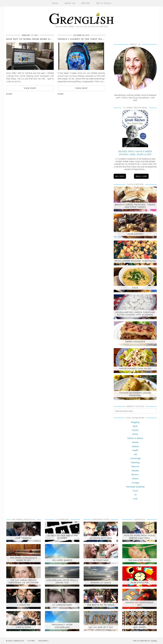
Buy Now (120, 176)
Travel (135, 491)
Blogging (135, 422)
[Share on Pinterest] (18, 94)
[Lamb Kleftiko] (135, 226)
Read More (141, 176)
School (135, 478)
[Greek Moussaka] (135, 334)
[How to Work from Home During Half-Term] (140, 532)
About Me (70, 3)
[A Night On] (23, 599)
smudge (135, 483)
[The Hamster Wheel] (140, 554)
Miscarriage (135, 458)
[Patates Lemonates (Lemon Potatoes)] (135, 388)
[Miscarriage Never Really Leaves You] (62, 576)
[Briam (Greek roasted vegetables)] (135, 253)
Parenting (135, 462)
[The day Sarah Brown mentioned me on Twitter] (23, 576)
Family (135, 434)
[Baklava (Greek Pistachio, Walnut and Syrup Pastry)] (135, 199)
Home (55, 3)
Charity (135, 430)
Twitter (31, 641)
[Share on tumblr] (19, 94)
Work (135, 499)
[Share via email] (14, 94)
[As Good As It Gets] (101, 532)
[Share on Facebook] (15, 94)
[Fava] (135, 280)
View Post (30, 88)
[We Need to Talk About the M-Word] (62, 532)
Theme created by (145, 641)
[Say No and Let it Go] (101, 621)
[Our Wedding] (23, 532)
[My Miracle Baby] (62, 599)
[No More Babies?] (62, 554)
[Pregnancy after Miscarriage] (62, 621)
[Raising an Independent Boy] (140, 599)
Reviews (135, 474)
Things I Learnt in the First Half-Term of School (93, 39)
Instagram (44, 641)
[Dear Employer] (140, 576)
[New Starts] (140, 621)
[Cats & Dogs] (23, 621)
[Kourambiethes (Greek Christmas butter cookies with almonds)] (135, 307)
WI (135, 495)
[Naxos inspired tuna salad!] (135, 361)
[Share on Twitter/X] (17, 94)
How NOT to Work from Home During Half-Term (40, 39)
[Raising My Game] (101, 576)
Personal (135, 466)
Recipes (86, 3)
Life (135, 454)
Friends (135, 442)
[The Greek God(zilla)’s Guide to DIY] (23, 554)
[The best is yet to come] (101, 599)
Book (135, 426)
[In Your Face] (101, 554)
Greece (135, 446)
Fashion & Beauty (135, 438)
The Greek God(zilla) (135, 487)
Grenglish (19, 641)
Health (135, 450)
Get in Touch (104, 3)
